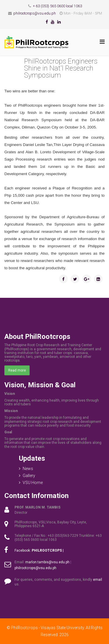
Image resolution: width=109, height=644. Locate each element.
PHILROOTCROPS (47, 550)
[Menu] (102, 42)
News (28, 469)
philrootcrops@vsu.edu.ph (35, 13)
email (98, 580)
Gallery (29, 476)
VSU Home (33, 483)
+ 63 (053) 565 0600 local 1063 (57, 6)
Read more (17, 370)
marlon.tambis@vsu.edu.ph (47, 562)
